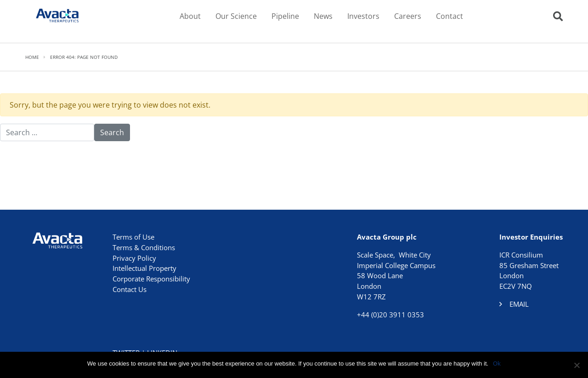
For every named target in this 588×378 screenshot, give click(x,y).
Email (519, 304)
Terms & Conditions (144, 247)
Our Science (236, 16)
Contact (449, 16)
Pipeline (285, 16)
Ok (497, 363)
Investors (363, 16)
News (323, 16)
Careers (408, 16)
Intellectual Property (144, 268)
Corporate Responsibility (151, 279)
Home (32, 57)
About (190, 16)
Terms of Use (133, 237)
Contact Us (130, 289)
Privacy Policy (134, 258)
